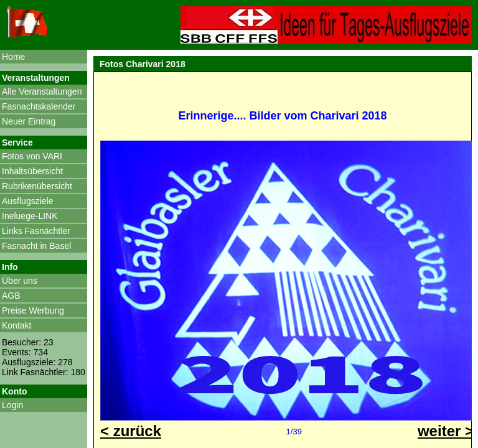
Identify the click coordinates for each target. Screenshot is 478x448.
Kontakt (16, 325)
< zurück (131, 431)
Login (12, 405)
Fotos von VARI (32, 156)
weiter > (446, 431)
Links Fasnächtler (36, 231)
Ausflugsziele (28, 201)
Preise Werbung (33, 310)
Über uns (20, 281)
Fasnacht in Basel (36, 246)
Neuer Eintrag (29, 121)
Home (13, 57)
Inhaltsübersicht (32, 171)
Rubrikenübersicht (37, 186)
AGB (11, 296)
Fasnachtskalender (39, 106)
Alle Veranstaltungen (42, 91)
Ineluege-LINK (30, 216)
